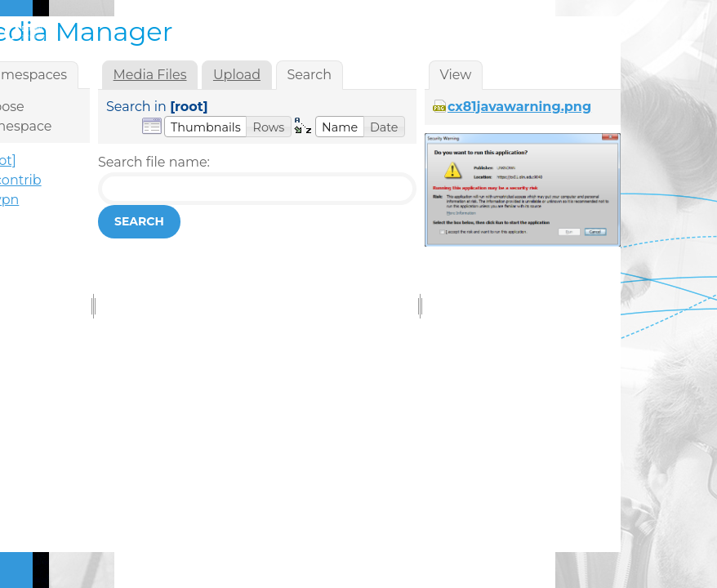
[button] (206, 127)
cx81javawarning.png (519, 107)
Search (139, 221)
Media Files (150, 75)
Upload (237, 75)
